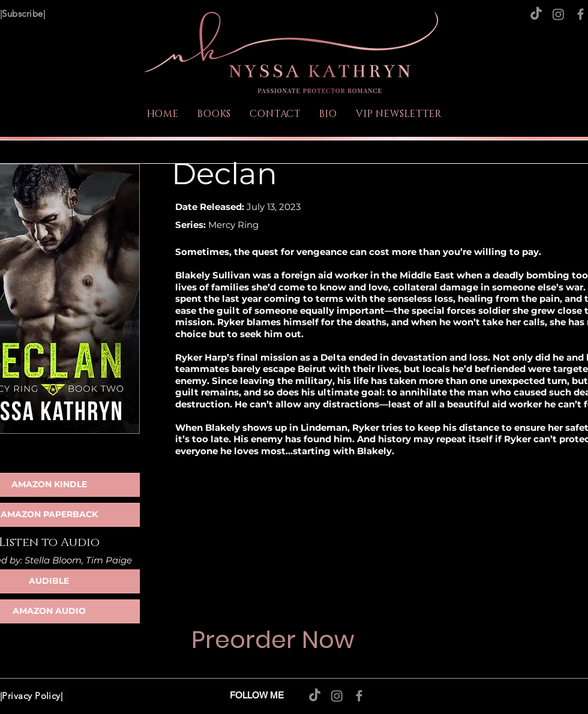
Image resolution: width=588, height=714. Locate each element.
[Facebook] (580, 14)
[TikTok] (536, 14)
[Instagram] (558, 14)
